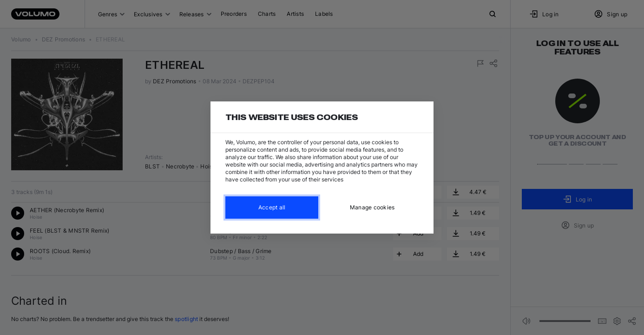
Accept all (272, 207)
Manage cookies (372, 207)
